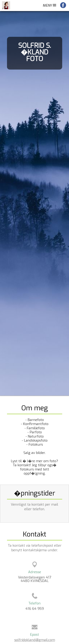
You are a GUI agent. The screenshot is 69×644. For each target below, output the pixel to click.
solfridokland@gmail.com (35, 640)
